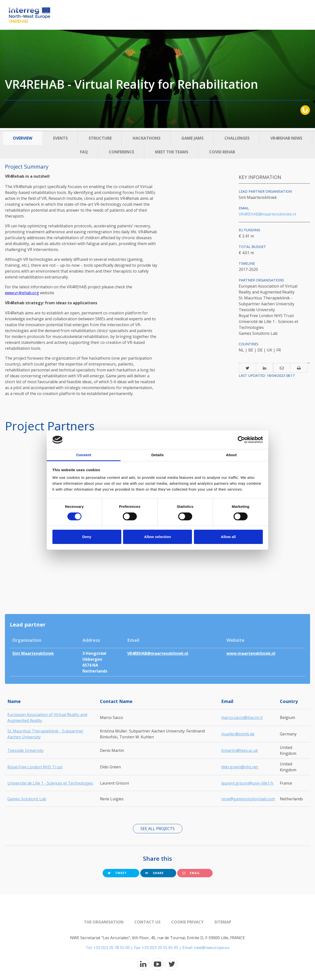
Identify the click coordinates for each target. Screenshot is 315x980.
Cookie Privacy (187, 922)
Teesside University (25, 750)
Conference (121, 152)
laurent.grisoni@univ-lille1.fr (247, 783)
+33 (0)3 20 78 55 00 (111, 948)
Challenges (237, 138)
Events (60, 138)
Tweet (117, 873)
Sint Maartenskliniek (33, 653)
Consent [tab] (84, 455)
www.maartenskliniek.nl (251, 653)
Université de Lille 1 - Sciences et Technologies (50, 783)
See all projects (158, 829)
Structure (100, 138)
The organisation (104, 922)
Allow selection (157, 537)
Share (155, 873)
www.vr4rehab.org (22, 293)
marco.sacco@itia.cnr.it (242, 717)
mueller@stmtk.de (238, 734)
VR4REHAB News (286, 138)
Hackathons (147, 138)
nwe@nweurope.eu (212, 948)
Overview (23, 138)
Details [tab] (157, 455)
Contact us (147, 922)
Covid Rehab (222, 152)
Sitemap (223, 922)
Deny (87, 537)
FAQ (84, 152)
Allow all (228, 537)
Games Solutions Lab (27, 799)
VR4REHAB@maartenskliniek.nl (267, 214)
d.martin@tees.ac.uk (240, 750)
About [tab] (231, 455)
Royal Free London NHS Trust (35, 767)
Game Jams (192, 138)
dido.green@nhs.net (240, 767)
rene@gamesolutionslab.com (248, 799)
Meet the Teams (172, 152)
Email (191, 873)
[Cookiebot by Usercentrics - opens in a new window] (241, 440)
